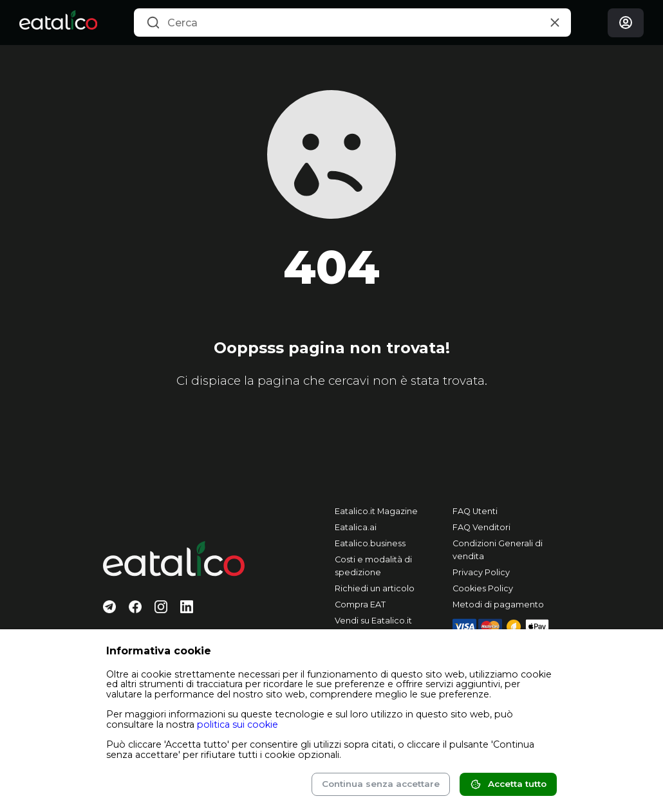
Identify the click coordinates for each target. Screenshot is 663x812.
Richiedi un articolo (375, 588)
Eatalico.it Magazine (376, 511)
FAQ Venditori (481, 527)
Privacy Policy (481, 572)
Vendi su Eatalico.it (373, 621)
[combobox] (352, 23)
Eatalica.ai (356, 527)
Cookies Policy (483, 588)
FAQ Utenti (475, 511)
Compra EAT (360, 604)
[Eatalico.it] (58, 23)
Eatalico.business (370, 543)
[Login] (626, 23)
